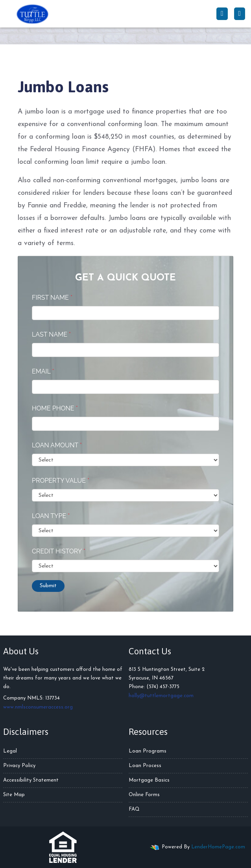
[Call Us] (222, 14)
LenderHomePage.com (218, 847)
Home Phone (55, 408)
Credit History (59, 551)
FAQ (134, 809)
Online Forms (144, 795)
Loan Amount (57, 445)
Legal (10, 751)
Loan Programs (148, 751)
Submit (48, 586)
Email (43, 371)
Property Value (61, 481)
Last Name (51, 334)
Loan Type (51, 516)
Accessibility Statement (31, 780)
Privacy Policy (19, 766)
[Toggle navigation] (240, 14)
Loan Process (145, 766)
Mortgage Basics (149, 780)
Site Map (14, 795)
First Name (52, 298)
